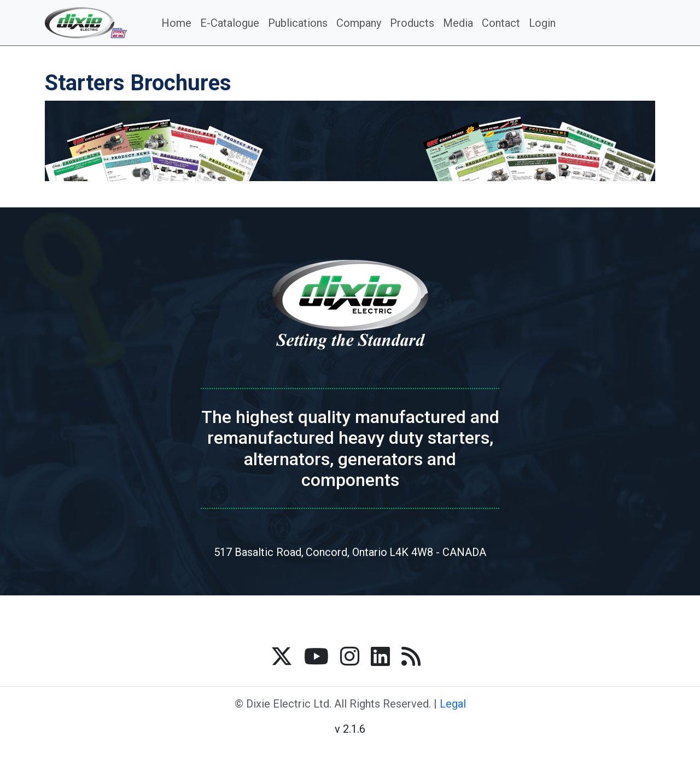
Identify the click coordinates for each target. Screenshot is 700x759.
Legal (453, 704)
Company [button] (359, 23)
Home (176, 23)
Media (458, 23)
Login (542, 23)
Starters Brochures (138, 83)
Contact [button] (501, 23)
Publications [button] (298, 23)
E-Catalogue (230, 23)
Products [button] (412, 23)
